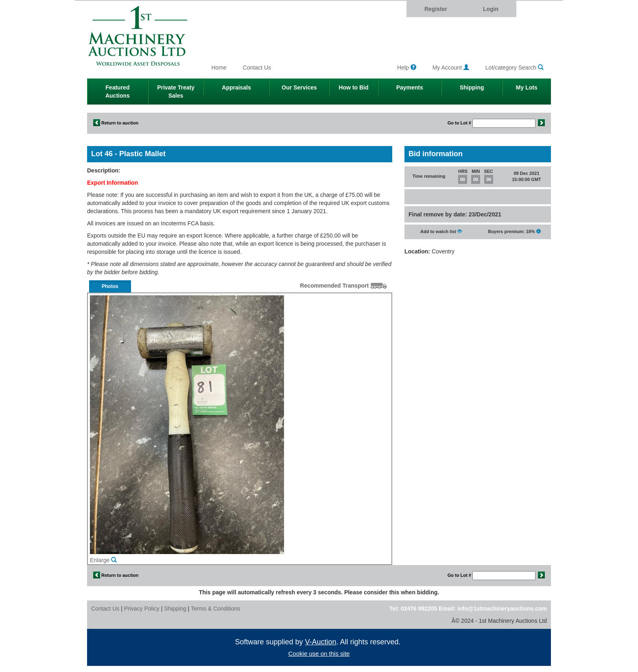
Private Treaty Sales (176, 92)
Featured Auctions (118, 92)
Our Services (299, 87)
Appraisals (236, 87)
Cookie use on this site (319, 653)
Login (491, 9)
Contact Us (257, 68)
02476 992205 (419, 609)
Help (407, 67)
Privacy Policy (142, 609)
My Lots (527, 87)
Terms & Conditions (215, 609)
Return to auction (116, 123)
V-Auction (321, 642)
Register (436, 9)
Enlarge (103, 560)
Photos (110, 286)
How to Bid (353, 87)
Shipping (472, 87)
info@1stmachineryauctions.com (502, 609)
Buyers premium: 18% (514, 231)
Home (219, 68)
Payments (410, 87)
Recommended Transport (343, 286)
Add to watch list (441, 231)
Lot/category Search (515, 68)
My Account (451, 68)
